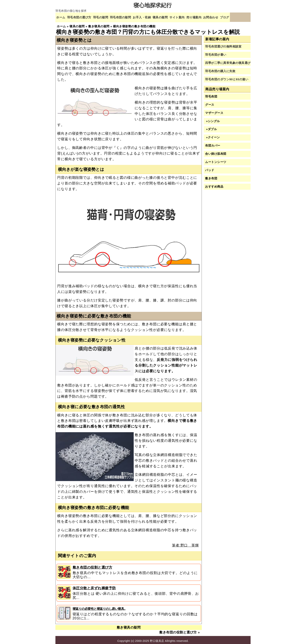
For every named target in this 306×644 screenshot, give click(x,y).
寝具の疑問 (170, 17)
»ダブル (211, 127)
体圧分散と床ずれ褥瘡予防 (94, 586)
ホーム (61, 17)
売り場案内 (208, 17)
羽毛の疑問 (105, 17)
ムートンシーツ (216, 160)
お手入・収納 (150, 17)
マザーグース (214, 111)
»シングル (212, 119)
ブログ (241, 17)
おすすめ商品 (214, 185)
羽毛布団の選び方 (81, 17)
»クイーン (212, 136)
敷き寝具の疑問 (129, 626)
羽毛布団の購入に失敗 (220, 69)
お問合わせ (226, 17)
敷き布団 (211, 177)
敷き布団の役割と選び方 (93, 566)
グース (210, 103)
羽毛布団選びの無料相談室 (223, 45)
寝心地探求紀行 (153, 5)
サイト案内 (189, 17)
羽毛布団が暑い (216, 53)
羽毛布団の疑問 (127, 17)
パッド (210, 168)
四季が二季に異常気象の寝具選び (228, 61)
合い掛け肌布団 (216, 152)
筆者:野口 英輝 (185, 543)
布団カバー (213, 144)
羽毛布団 (211, 95)
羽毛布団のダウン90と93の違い (227, 77)
